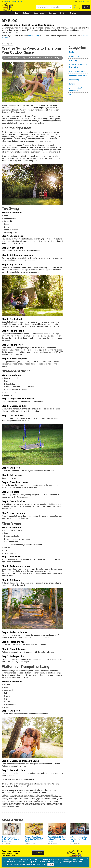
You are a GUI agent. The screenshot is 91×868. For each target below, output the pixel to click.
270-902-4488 (85, 2)
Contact (73, 13)
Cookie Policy (27, 864)
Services (53, 13)
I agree (51, 864)
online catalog (34, 35)
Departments (39, 13)
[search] (51, 7)
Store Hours (38, 852)
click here (54, 862)
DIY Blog (63, 13)
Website (74, 6)
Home (17, 13)
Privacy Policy (41, 864)
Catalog (74, 8)
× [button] (88, 859)
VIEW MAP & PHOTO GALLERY (13, 2)
